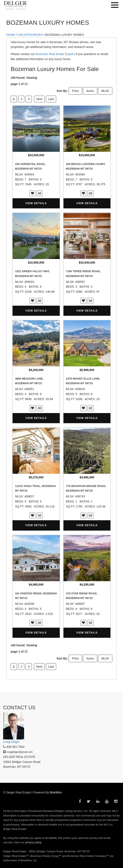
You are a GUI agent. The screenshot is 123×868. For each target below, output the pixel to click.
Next (39, 99)
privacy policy (33, 842)
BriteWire (56, 792)
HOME (11, 35)
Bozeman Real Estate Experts (55, 54)
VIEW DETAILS (36, 203)
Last (51, 99)
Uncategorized (30, 35)
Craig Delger (11, 742)
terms (53, 838)
